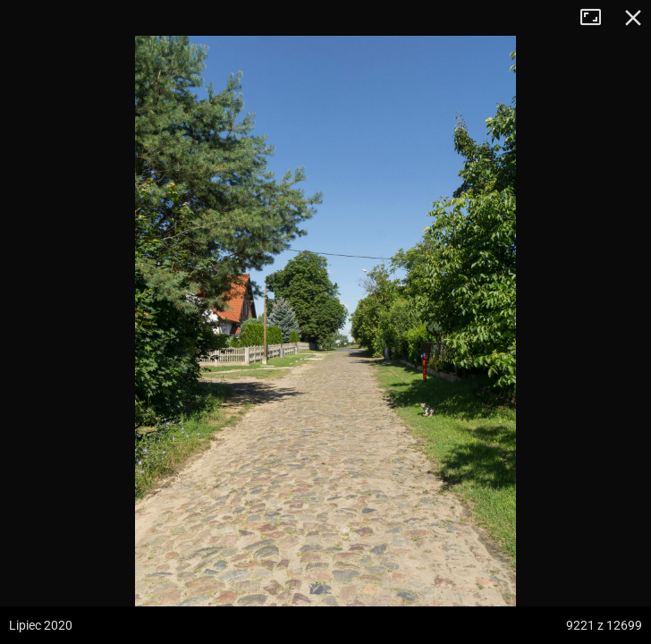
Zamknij (633, 18)
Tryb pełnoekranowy (597, 18)
